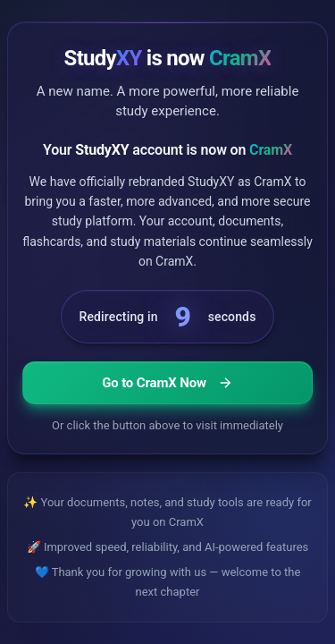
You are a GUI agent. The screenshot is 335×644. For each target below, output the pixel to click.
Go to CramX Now (167, 383)
